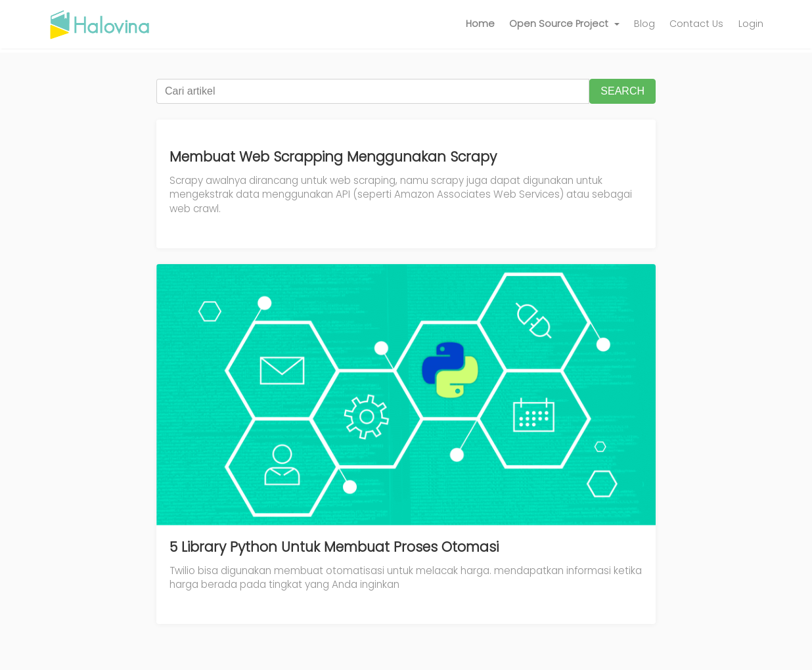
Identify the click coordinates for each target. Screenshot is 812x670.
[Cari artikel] (373, 91)
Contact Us (696, 24)
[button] (564, 24)
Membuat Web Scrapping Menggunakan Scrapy (333, 157)
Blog (644, 24)
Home (480, 24)
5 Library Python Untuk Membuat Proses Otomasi (334, 547)
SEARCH (622, 91)
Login (751, 24)
